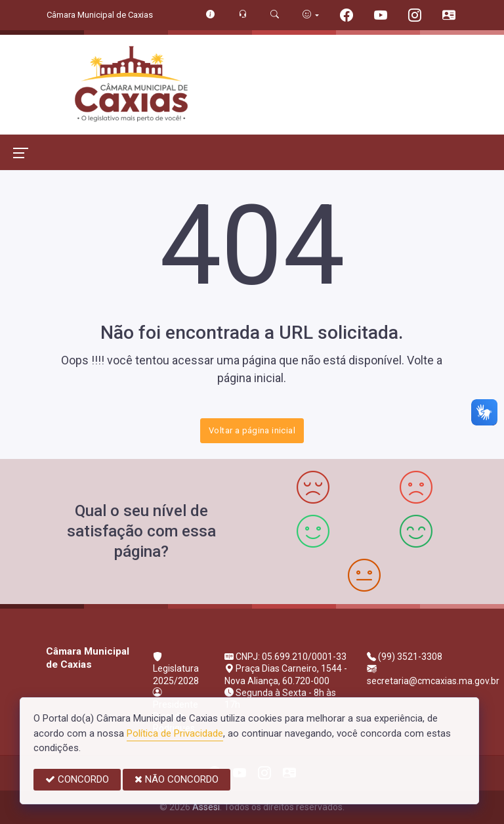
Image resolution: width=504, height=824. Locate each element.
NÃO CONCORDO (177, 779)
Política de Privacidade (175, 733)
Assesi (206, 807)
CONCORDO (77, 779)
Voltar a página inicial (252, 430)
